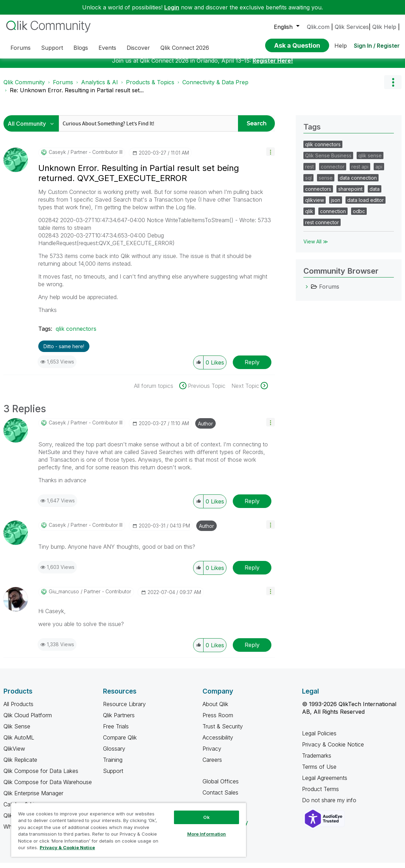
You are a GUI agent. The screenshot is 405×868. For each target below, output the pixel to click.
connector (333, 172)
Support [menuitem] (52, 48)
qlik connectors (76, 334)
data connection (358, 183)
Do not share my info (330, 805)
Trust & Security (223, 732)
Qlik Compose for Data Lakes (41, 776)
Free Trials (116, 732)
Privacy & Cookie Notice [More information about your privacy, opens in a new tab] (67, 847)
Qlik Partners (119, 720)
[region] (129, 830)
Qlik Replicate (20, 765)
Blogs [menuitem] (81, 48)
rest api (360, 172)
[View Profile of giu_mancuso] (64, 597)
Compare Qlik (120, 743)
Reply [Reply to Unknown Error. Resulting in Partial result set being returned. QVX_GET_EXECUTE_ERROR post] (252, 367)
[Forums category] (307, 292)
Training (113, 765)
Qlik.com (318, 27)
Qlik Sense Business (328, 161)
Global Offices (221, 787)
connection (333, 216)
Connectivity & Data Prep (215, 87)
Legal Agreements (325, 783)
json (336, 205)
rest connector (322, 228)
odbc (359, 216)
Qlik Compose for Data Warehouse (48, 787)
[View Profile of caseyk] (57, 157)
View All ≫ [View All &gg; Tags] (316, 247)
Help (341, 46)
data (375, 194)
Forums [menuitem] (21, 48)
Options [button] (393, 87)
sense (326, 183)
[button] (271, 157)
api (379, 172)
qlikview (315, 205)
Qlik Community (24, 87)
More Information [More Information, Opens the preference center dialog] (207, 834)
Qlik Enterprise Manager (33, 798)
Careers (212, 765)
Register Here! (273, 66)
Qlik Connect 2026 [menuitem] (185, 48)
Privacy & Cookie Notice (333, 750)
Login (172, 7)
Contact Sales (220, 798)
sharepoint (350, 194)
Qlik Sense (17, 732)
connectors (318, 194)
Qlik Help (384, 27)
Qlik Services (352, 27)
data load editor (366, 205)
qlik (309, 216)
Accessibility (218, 743)
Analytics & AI (100, 87)
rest (309, 172)
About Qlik (215, 709)
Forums (63, 87)
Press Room (218, 720)
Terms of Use (319, 772)
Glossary (114, 754)
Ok (206, 817)
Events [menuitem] (107, 48)
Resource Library (124, 709)
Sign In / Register (377, 46)
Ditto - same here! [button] (64, 351)
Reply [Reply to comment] (252, 506)
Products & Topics (150, 87)
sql (308, 183)
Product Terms (320, 794)
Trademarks (317, 761)
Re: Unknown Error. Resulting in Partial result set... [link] (77, 95)
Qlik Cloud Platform (28, 720)
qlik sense (370, 161)
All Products (18, 709)
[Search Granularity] (33, 129)
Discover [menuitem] (138, 48)
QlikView (14, 754)
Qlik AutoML (19, 743)
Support (113, 776)
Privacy (212, 754)
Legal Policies (319, 738)
